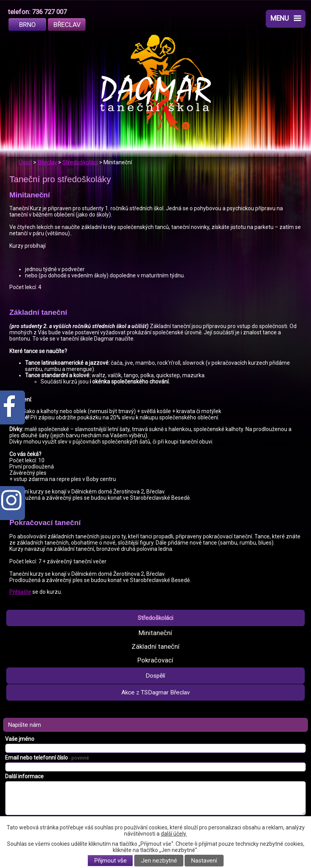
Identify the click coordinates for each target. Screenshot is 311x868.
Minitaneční (155, 633)
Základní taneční (155, 646)
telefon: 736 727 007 (37, 12)
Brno (28, 25)
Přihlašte (20, 592)
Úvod (25, 162)
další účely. (174, 834)
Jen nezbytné (159, 861)
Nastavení (204, 861)
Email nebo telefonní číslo (47, 758)
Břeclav (67, 25)
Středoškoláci (80, 162)
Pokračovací (155, 660)
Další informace (24, 776)
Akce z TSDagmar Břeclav (155, 692)
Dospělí (155, 676)
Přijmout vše (110, 861)
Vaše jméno (20, 739)
